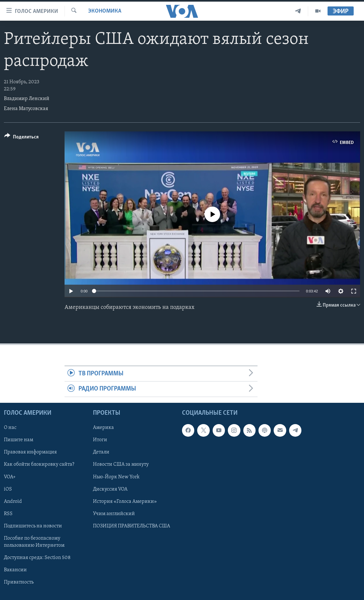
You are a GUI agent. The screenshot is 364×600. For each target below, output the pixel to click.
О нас (10, 428)
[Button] (21, 138)
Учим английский (114, 514)
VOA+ (10, 477)
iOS (8, 489)
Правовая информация (30, 452)
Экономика (105, 11)
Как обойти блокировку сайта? (39, 464)
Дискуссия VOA (110, 489)
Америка (103, 428)
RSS (8, 514)
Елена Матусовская (26, 109)
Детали (101, 452)
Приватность (19, 582)
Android (13, 501)
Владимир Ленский (27, 99)
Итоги (100, 440)
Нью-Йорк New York (116, 477)
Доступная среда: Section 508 (37, 558)
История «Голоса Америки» (125, 501)
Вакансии (15, 570)
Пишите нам (19, 440)
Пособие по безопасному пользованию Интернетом (34, 542)
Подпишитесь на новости (33, 526)
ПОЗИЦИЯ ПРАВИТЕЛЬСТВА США (131, 526)
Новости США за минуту (121, 464)
